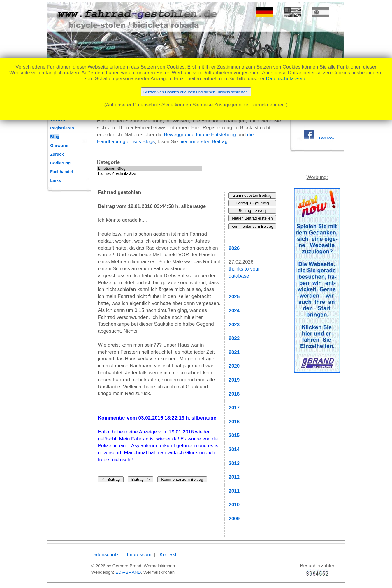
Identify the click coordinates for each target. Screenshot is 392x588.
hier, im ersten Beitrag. (204, 142)
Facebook (327, 138)
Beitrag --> (141, 479)
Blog (55, 137)
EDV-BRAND (128, 572)
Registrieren (62, 128)
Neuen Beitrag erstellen (252, 218)
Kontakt (168, 555)
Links (56, 180)
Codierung (60, 163)
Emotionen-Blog (150, 169)
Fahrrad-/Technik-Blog (150, 174)
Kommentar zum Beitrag (182, 479)
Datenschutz (105, 555)
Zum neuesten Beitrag (252, 195)
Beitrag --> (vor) (252, 211)
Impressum (139, 555)
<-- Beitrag (111, 479)
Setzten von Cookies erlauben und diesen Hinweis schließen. (196, 92)
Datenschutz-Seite (286, 79)
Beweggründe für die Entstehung (200, 135)
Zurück (57, 154)
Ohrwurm (59, 145)
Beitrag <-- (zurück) (252, 203)
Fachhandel (61, 172)
